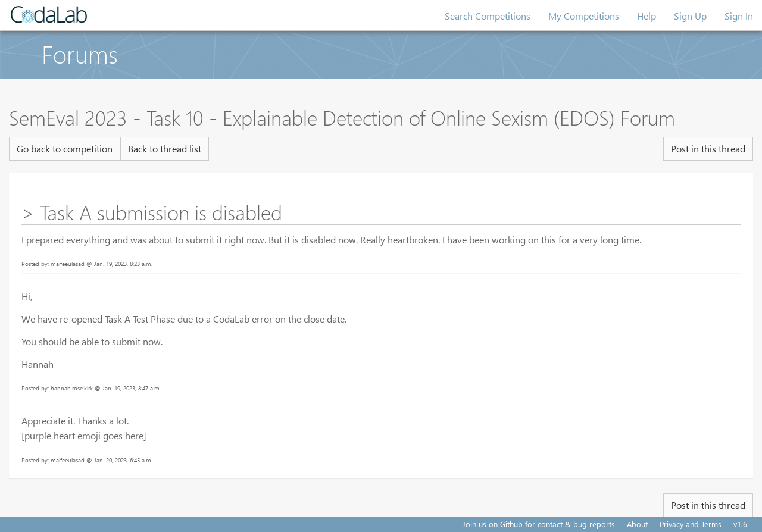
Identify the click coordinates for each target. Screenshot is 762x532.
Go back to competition (65, 148)
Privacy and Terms (691, 524)
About (637, 524)
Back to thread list (165, 148)
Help (647, 16)
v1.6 (740, 524)
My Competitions (584, 16)
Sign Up (690, 16)
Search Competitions (488, 16)
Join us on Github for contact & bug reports (539, 524)
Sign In (739, 16)
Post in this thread (708, 148)
